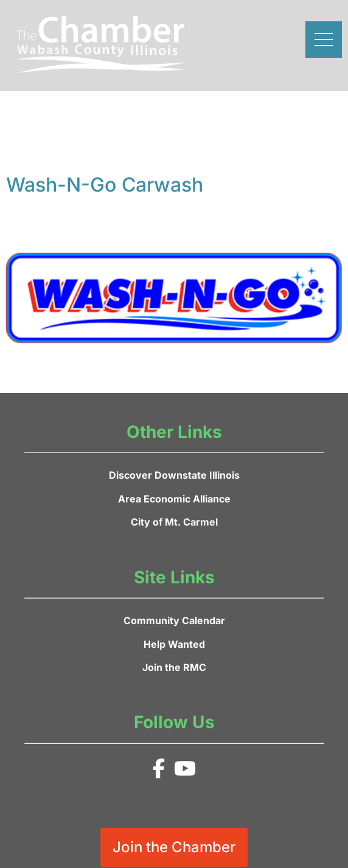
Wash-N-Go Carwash (105, 185)
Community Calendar (174, 620)
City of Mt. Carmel (174, 522)
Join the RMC (174, 667)
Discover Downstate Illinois (174, 475)
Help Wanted (174, 644)
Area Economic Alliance (174, 499)
